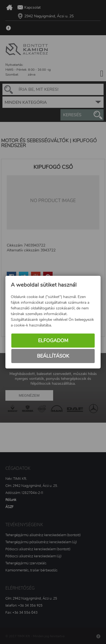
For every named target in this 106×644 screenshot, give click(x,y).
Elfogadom (53, 341)
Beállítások (53, 356)
